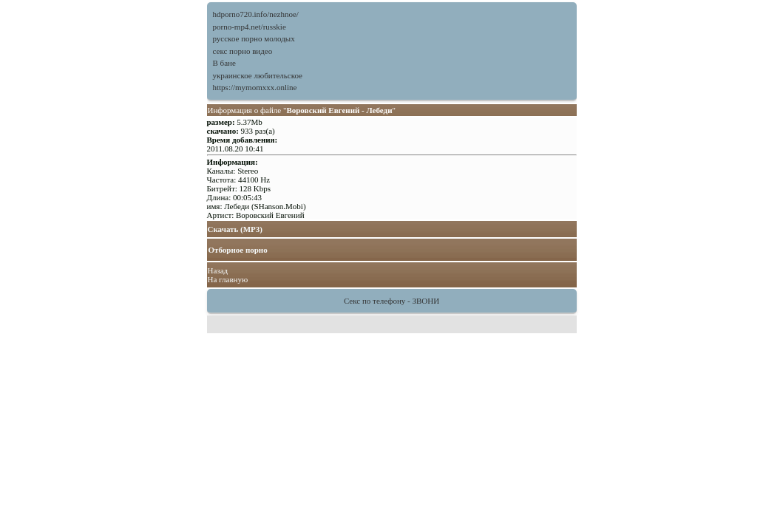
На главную (228, 279)
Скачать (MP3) (235, 229)
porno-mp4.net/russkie (250, 27)
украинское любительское (258, 75)
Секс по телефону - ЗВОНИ (391, 301)
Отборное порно (238, 250)
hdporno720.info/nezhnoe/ (256, 14)
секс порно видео (243, 51)
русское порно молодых (254, 38)
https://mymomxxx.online (255, 87)
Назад (218, 270)
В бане (224, 63)
